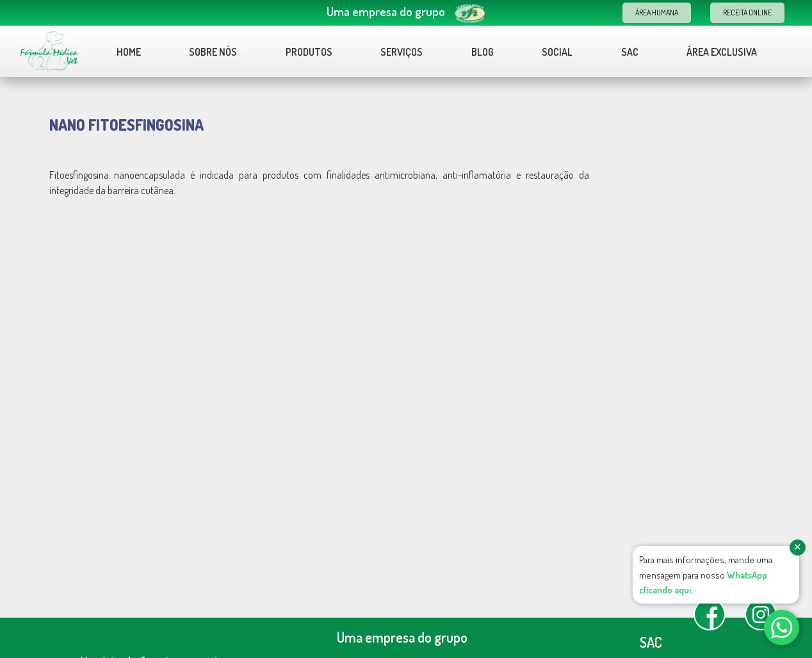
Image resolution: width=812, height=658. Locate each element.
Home (129, 52)
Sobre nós (213, 52)
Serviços (402, 52)
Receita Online (747, 12)
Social (557, 52)
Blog (483, 52)
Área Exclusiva (722, 52)
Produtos (309, 52)
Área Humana (657, 12)
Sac (630, 52)
